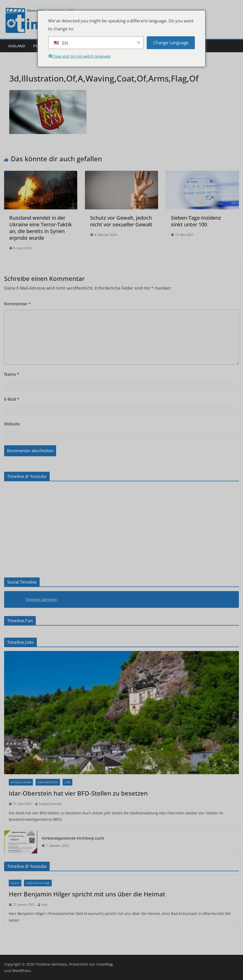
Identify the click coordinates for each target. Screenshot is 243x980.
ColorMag (105, 964)
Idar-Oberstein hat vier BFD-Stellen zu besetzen (78, 793)
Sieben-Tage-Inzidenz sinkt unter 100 (196, 221)
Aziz (44, 905)
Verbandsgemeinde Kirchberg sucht (73, 838)
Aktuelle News (21, 782)
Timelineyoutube (38, 883)
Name (12, 374)
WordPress (21, 971)
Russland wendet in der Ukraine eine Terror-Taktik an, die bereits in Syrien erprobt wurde (41, 228)
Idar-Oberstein (48, 782)
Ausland (17, 46)
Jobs (67, 782)
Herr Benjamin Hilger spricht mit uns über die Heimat (87, 894)
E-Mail (12, 399)
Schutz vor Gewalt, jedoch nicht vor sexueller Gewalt (121, 221)
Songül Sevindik (50, 804)
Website (12, 424)
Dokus (15, 883)
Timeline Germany (41, 599)
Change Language (171, 43)
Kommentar (18, 304)
